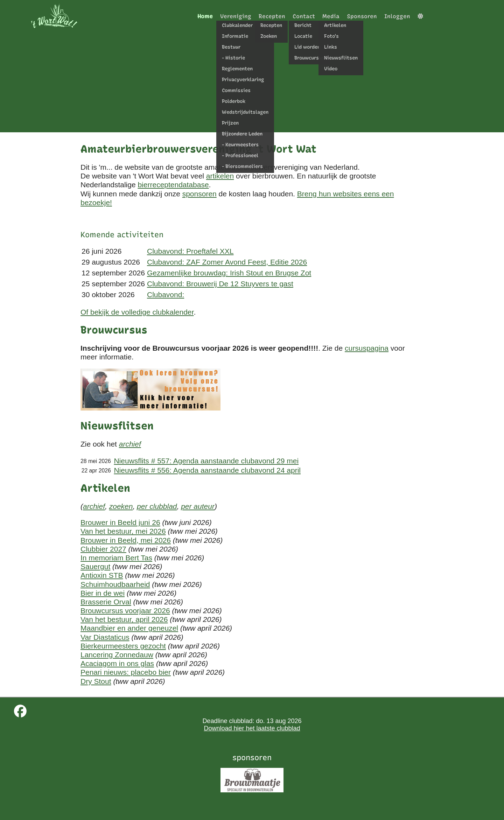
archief (130, 444)
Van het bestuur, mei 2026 (123, 531)
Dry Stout (96, 681)
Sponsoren (362, 16)
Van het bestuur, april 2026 (124, 619)
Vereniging (236, 16)
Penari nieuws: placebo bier (126, 672)
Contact (304, 16)
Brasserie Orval (106, 602)
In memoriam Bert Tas (116, 558)
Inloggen (397, 16)
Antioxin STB (102, 575)
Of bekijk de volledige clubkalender (137, 312)
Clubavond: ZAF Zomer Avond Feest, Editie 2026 (227, 262)
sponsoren (199, 194)
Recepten (272, 16)
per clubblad (157, 506)
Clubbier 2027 (103, 549)
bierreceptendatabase (173, 185)
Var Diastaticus (105, 637)
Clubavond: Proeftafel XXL (190, 251)
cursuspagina (367, 348)
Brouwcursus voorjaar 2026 (125, 611)
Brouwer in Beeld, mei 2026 (126, 540)
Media (331, 16)
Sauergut (95, 566)
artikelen (220, 176)
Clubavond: (166, 295)
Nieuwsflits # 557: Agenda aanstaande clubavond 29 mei (206, 461)
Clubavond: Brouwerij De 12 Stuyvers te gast (220, 284)
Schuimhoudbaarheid (115, 584)
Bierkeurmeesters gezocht (123, 646)
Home (205, 16)
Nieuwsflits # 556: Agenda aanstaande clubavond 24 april (207, 470)
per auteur (198, 506)
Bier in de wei (103, 593)
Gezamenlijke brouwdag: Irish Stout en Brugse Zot (229, 273)
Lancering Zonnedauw (117, 655)
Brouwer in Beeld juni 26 (120, 522)
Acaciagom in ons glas (117, 663)
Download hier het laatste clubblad (252, 728)
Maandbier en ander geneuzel (129, 628)
